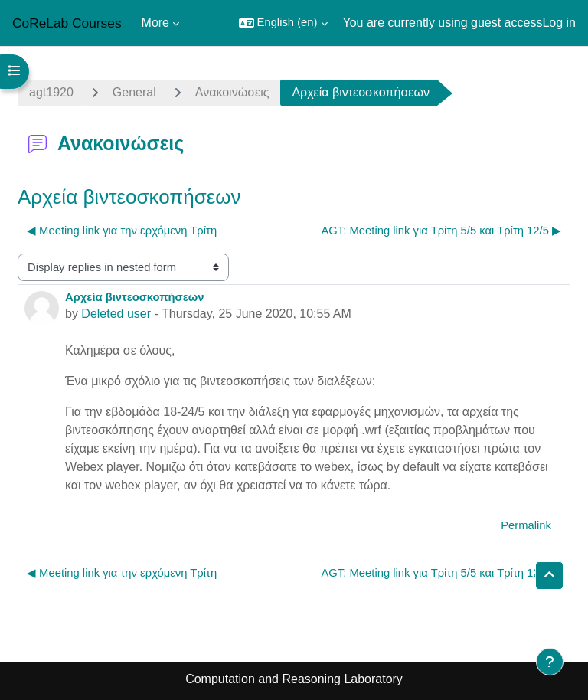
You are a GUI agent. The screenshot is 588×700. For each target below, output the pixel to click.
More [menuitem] (155, 23)
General (134, 92)
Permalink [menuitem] (526, 525)
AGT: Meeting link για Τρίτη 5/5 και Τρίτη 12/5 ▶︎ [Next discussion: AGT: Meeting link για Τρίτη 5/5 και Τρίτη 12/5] (441, 231)
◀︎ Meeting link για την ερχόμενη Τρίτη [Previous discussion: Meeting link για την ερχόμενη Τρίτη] (122, 231)
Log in (559, 23)
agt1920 (51, 92)
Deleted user (116, 314)
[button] (283, 23)
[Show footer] (550, 662)
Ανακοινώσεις (232, 92)
